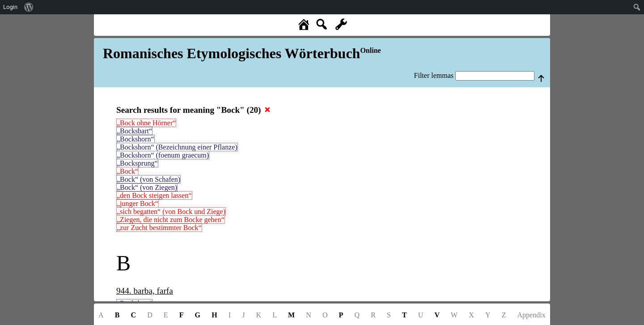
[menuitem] (29, 7)
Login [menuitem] (10, 7)
